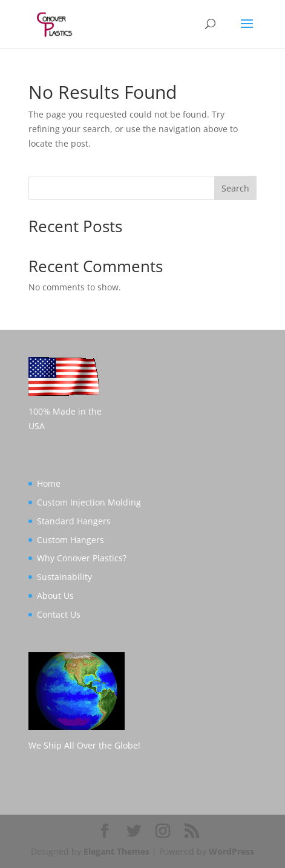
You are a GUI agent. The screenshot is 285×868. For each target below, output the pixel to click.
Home (49, 483)
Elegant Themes (116, 851)
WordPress (231, 851)
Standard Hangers (74, 521)
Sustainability (64, 577)
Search (235, 188)
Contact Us (59, 614)
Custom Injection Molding (89, 502)
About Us (55, 596)
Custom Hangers (70, 540)
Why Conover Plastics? (82, 558)
